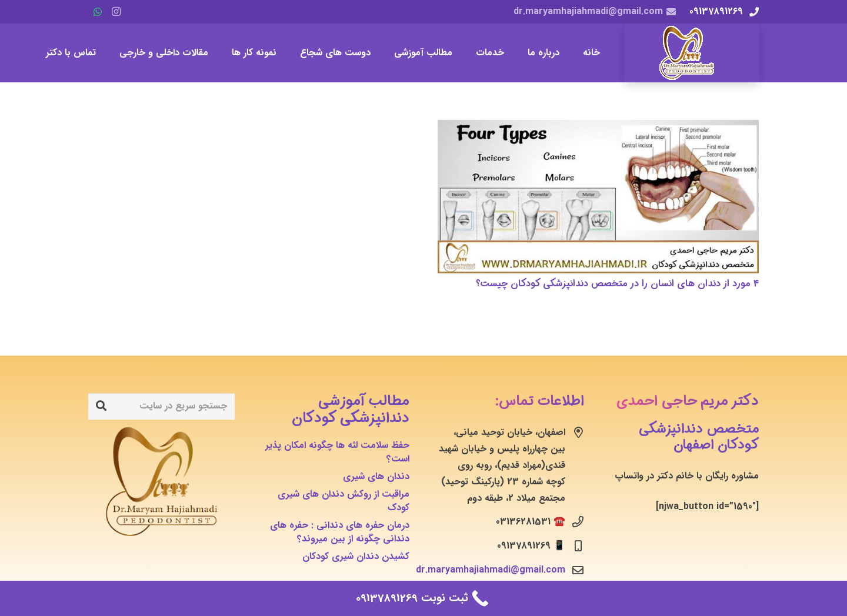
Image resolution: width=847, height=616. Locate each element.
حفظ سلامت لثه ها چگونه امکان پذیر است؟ (337, 452)
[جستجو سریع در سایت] (161, 406)
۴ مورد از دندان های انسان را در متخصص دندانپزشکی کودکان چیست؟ (617, 284)
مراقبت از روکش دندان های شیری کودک (344, 500)
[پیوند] (692, 53)
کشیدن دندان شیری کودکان (356, 556)
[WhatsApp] (98, 12)
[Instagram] (116, 12)
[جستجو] (101, 406)
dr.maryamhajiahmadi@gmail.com (491, 570)
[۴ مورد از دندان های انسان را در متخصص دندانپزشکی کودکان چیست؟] (598, 197)
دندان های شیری (376, 476)
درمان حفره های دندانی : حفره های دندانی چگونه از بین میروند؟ (340, 532)
